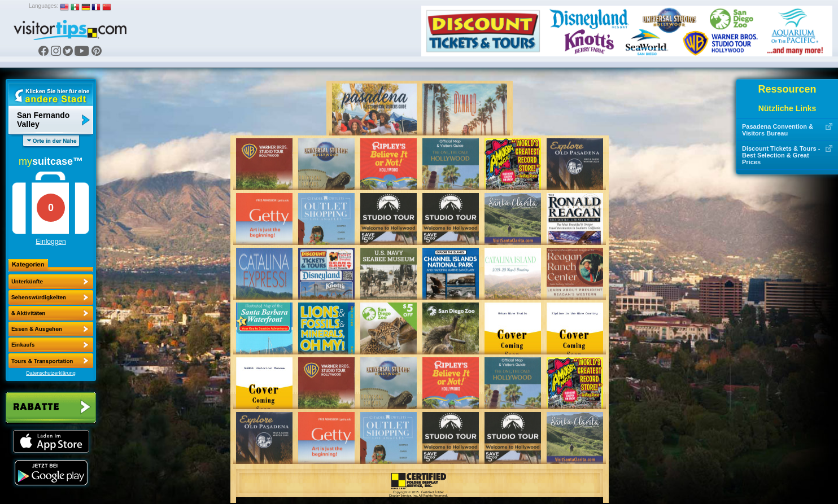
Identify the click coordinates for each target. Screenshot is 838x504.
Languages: (43, 6)
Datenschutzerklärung (51, 373)
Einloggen (51, 242)
